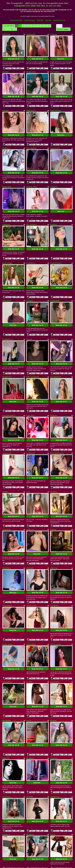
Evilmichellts (7, 633)
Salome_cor (30, 466)
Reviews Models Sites (16, 20)
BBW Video (40, 20)
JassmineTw (6, 466)
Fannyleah (54, 200)
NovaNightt (30, 500)
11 (4, 29)
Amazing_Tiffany (32, 167)
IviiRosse (53, 466)
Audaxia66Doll (7, 533)
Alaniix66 (53, 633)
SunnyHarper (7, 500)
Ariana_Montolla (56, 101)
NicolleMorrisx (31, 234)
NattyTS (53, 733)
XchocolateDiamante (57, 400)
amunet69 (6, 767)
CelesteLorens (31, 799)
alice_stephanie (31, 200)
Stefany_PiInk (55, 799)
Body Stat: (14, 54)
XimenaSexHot (7, 799)
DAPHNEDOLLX (8, 301)
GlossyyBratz (7, 267)
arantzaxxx (54, 167)
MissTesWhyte (55, 67)
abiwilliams (6, 134)
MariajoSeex (30, 733)
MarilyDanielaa (31, 67)
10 (49, 26)
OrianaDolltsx (7, 600)
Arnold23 (29, 600)
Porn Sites (48, 20)
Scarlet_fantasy (7, 567)
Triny (28, 434)
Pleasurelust (30, 367)
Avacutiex (6, 67)
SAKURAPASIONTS (9, 367)
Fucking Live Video (30, 20)
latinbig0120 (30, 666)
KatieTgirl (6, 101)
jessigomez (6, 200)
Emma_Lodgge (7, 234)
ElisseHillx (30, 700)
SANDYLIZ (54, 767)
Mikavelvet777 (31, 101)
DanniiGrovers (55, 700)
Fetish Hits (45, 865)
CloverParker (7, 700)
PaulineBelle (54, 533)
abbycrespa (54, 500)
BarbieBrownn (7, 333)
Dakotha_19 (6, 733)
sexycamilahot (31, 567)
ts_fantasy (54, 34)
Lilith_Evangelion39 (33, 333)
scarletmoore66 (31, 533)
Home (59, 26)
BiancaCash (6, 34)
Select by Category (63, 29)
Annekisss (54, 434)
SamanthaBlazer (32, 134)
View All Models (9, 26)
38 (12, 29)
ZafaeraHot (54, 666)
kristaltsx (5, 434)
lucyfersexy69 (7, 400)
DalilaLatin (54, 367)
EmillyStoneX (31, 400)
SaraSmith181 (55, 600)
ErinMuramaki (55, 267)
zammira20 (30, 767)
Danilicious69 (31, 34)
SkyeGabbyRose (56, 333)
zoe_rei (29, 633)
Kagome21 (6, 666)
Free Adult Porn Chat (59, 20)
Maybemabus (7, 167)
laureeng (29, 301)
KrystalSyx (30, 267)
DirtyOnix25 (54, 301)
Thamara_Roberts (56, 234)
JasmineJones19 (56, 567)
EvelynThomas (55, 134)
